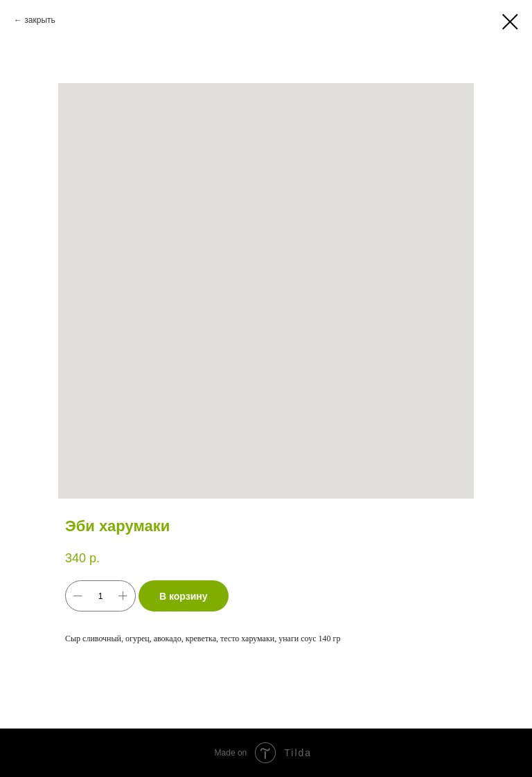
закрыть (39, 20)
